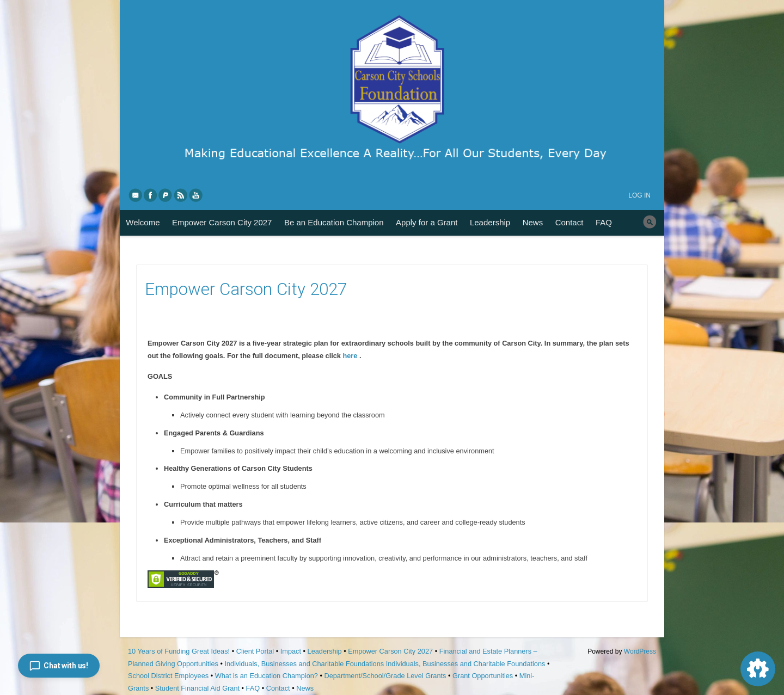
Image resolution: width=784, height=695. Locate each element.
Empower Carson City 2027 (222, 222)
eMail (136, 195)
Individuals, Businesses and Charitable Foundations (304, 664)
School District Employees (168, 676)
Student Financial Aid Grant (197, 688)
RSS (181, 195)
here (351, 356)
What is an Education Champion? (267, 676)
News (533, 222)
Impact (291, 651)
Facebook (151, 195)
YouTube (197, 195)
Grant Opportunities (483, 676)
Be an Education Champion (334, 222)
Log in (639, 195)
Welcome (143, 222)
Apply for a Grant (427, 222)
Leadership (490, 222)
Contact (569, 222)
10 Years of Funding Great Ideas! (179, 651)
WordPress (640, 651)
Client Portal (255, 651)
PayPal (166, 195)
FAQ (604, 222)
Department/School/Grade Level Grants (385, 676)
